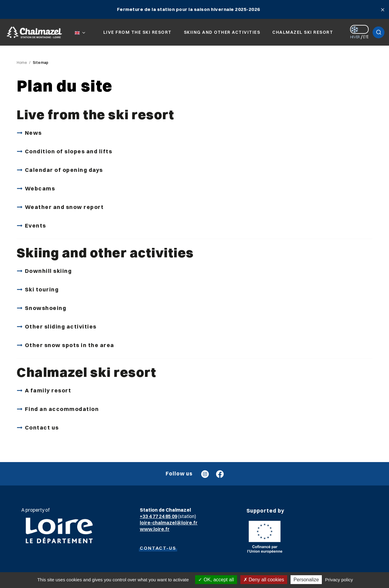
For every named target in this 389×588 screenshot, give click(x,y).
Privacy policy (339, 580)
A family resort (48, 390)
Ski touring (42, 289)
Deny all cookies (264, 580)
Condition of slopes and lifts (69, 151)
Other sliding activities (61, 327)
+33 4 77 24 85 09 (158, 516)
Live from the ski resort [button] (138, 32)
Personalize (306, 580)
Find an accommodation (62, 409)
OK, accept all (216, 580)
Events (36, 226)
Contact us (42, 428)
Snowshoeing (46, 308)
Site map (41, 63)
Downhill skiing (48, 271)
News (33, 133)
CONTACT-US (158, 548)
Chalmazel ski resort (86, 372)
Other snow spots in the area (70, 345)
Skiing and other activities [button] (222, 32)
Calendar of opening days (64, 170)
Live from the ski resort (95, 115)
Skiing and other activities (105, 253)
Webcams (40, 188)
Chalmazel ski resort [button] (303, 32)
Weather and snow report (64, 207)
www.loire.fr (155, 529)
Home (22, 63)
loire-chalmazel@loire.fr (169, 523)
